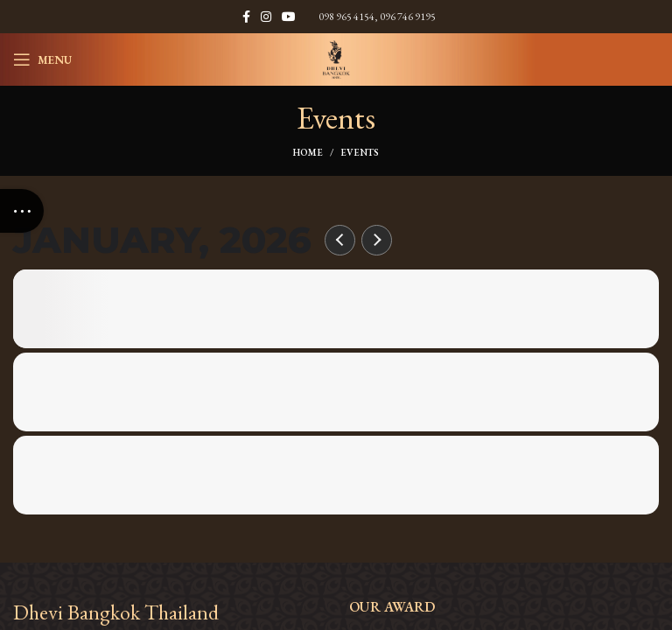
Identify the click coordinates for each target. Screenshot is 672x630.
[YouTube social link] (289, 17)
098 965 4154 (346, 17)
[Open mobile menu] (42, 59)
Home (308, 152)
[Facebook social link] (246, 17)
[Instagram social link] (266, 17)
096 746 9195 (408, 17)
